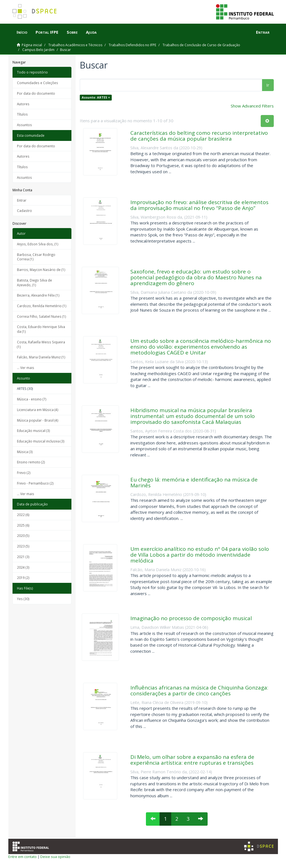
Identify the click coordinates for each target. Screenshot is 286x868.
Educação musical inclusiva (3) (41, 441)
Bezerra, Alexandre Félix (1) (38, 295)
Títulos (22, 114)
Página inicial (32, 45)
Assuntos (24, 125)
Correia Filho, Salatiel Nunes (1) (42, 316)
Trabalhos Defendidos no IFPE (132, 45)
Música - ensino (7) (32, 399)
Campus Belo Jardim (38, 50)
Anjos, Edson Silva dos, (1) (38, 244)
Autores (23, 104)
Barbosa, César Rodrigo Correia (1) (36, 257)
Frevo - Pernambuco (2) (35, 483)
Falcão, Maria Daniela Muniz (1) (41, 357)
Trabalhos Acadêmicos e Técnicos (75, 45)
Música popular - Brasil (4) (38, 420)
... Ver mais (26, 368)
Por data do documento (36, 93)
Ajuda (91, 32)
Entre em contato (23, 857)
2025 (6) (23, 525)
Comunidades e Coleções (38, 83)
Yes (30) (23, 599)
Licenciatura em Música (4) (38, 410)
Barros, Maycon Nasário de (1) (41, 270)
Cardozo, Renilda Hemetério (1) (42, 306)
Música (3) (25, 452)
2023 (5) (23, 546)
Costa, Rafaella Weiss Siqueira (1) (41, 344)
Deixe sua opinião (55, 857)
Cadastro (24, 211)
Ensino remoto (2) (31, 462)
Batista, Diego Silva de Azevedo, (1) (34, 283)
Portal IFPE (47, 32)
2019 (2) (23, 578)
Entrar (22, 200)
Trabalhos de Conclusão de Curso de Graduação (201, 45)
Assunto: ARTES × (96, 97)
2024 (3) (23, 567)
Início (22, 32)
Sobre (72, 32)
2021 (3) (23, 557)
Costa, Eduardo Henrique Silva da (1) (41, 329)
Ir (268, 85)
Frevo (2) (24, 473)
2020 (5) (23, 536)
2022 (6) (23, 515)
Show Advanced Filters (252, 106)
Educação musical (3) (33, 431)
